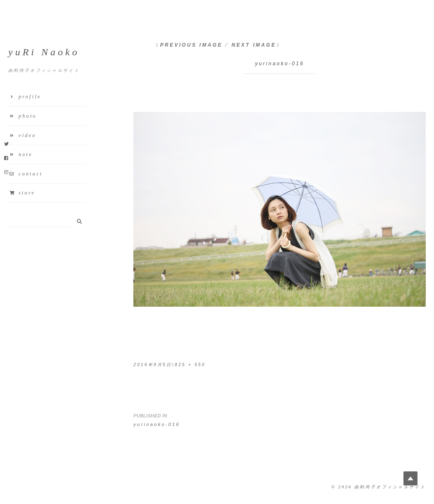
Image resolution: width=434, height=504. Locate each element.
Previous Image (191, 45)
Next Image (254, 45)
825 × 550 (190, 365)
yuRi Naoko (44, 52)
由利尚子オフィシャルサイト (390, 487)
